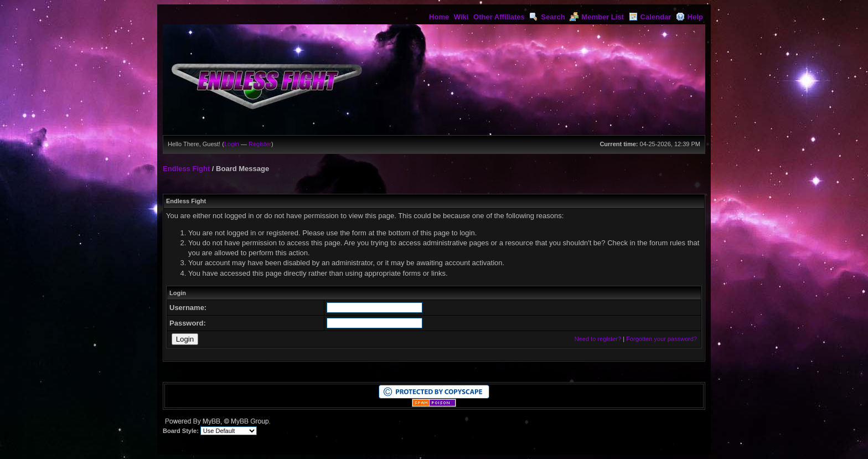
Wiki (461, 17)
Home (439, 17)
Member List (597, 17)
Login (232, 144)
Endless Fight (186, 169)
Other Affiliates (499, 17)
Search (547, 17)
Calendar (650, 17)
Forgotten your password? (662, 339)
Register (260, 144)
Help (689, 17)
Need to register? (598, 339)
